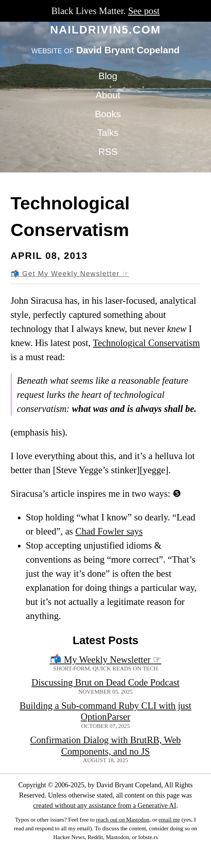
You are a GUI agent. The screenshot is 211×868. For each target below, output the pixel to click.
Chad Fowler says (109, 531)
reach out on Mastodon (123, 819)
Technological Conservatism (146, 343)
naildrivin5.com (106, 30)
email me (169, 819)
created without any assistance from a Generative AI (105, 806)
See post (144, 11)
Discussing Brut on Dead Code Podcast (105, 682)
